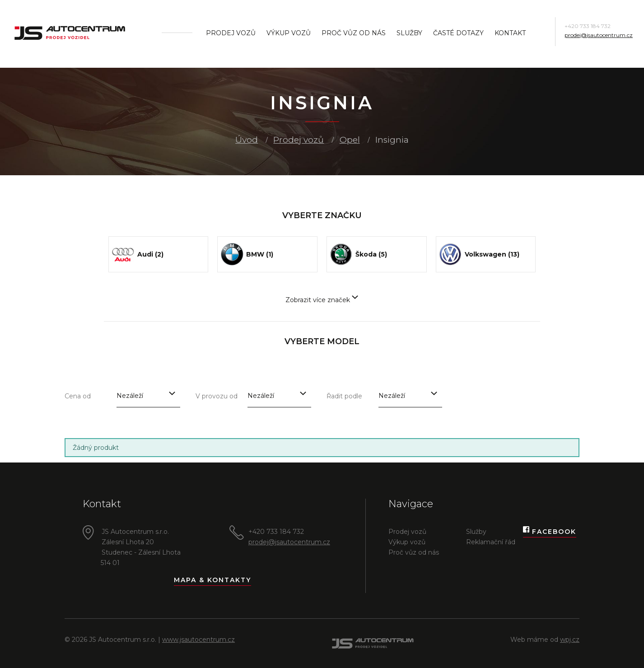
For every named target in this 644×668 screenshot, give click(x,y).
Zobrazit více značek (322, 300)
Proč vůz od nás (354, 33)
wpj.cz (570, 640)
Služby (409, 33)
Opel (350, 140)
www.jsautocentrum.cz (198, 640)
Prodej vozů (231, 33)
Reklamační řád (491, 542)
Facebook (550, 532)
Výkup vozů (289, 33)
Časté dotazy (458, 33)
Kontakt (510, 33)
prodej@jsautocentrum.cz (599, 35)
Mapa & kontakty (212, 580)
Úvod (247, 140)
